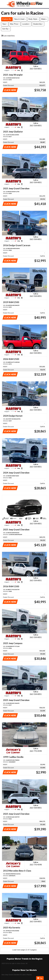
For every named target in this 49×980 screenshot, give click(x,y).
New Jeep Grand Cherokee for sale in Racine (17, 975)
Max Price (15, 24)
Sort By (6, 29)
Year (5, 24)
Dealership (38, 24)
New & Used (20, 19)
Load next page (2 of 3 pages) (25, 950)
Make (44, 19)
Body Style (33, 19)
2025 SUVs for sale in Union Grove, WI (15, 963)
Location (26, 24)
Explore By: (7, 19)
